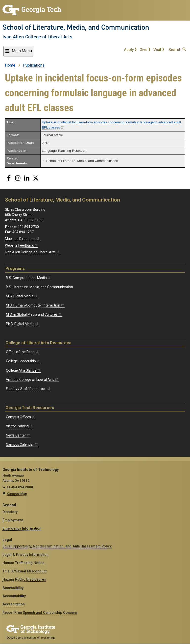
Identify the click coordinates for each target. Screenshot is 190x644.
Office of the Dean (23, 352)
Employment (13, 520)
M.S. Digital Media (22, 296)
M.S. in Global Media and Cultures (34, 314)
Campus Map (17, 493)
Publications (34, 65)
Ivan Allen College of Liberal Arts (37, 37)
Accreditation (14, 604)
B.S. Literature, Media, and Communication (39, 287)
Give (145, 50)
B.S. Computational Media (29, 278)
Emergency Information (22, 528)
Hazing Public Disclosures (24, 579)
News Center (18, 435)
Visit (159, 50)
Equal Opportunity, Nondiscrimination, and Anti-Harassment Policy (57, 546)
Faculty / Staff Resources (28, 389)
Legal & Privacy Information (25, 555)
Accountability (14, 596)
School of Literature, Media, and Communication (76, 27)
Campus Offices (21, 417)
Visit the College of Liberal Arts (32, 380)
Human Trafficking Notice (23, 563)
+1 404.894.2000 (20, 487)
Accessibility (13, 588)
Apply (130, 50)
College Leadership (23, 361)
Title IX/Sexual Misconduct (24, 571)
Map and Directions (22, 239)
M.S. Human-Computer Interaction (35, 305)
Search (177, 50)
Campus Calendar (22, 444)
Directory (10, 512)
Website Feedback (22, 245)
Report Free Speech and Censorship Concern (40, 613)
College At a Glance (24, 370)
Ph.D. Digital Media (22, 324)
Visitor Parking (20, 426)
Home (10, 65)
